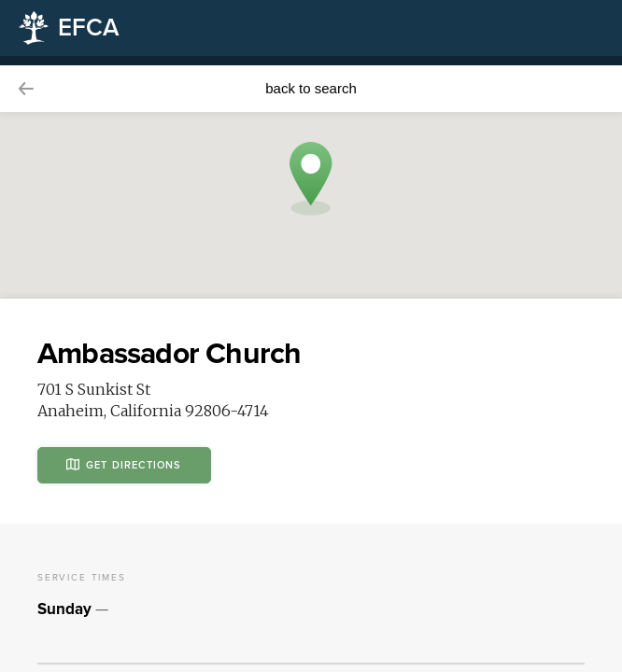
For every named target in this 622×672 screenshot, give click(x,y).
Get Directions (124, 464)
